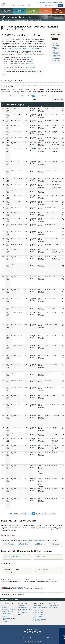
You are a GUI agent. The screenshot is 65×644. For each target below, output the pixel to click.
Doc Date (33, 106)
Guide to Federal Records (40, 611)
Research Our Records (6, 11)
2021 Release (56, 544)
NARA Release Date (13, 104)
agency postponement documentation (36, 540)
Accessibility (19, 638)
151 (45, 96)
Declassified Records (39, 612)
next (51, 96)
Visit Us (46, 11)
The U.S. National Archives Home (16, 4)
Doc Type (40, 106)
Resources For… (23, 603)
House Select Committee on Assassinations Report (56, 54)
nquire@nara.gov (12, 572)
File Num (48, 106)
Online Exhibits (6, 621)
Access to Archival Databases (6, 616)
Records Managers (22, 612)
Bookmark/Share (52, 2)
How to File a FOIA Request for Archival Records (40, 620)
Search (61, 5)
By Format (5, 608)
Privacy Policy (26, 638)
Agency (27, 106)
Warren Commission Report (56, 49)
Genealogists (21, 606)
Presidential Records (7, 613)
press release (27, 57)
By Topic (4, 606)
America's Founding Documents (59, 11)
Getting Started (37, 606)
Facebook (25, 632)
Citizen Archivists (42, 2)
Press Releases (41, 557)
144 (25, 96)
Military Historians (22, 608)
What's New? (53, 603)
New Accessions (53, 608)
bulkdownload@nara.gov (46, 529)
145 (28, 96)
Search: (34, 99)
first (11, 96)
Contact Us (60, 2)
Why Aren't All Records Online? (39, 617)
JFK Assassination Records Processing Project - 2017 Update (21, 48)
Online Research (7, 603)
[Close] (63, 629)
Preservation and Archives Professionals (24, 610)
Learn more (51, 641)
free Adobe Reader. (19, 587)
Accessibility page (39, 589)
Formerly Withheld (21, 105)
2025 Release (9, 544)
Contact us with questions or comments (11, 596)
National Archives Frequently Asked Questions (40, 608)
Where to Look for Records (40, 614)
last (54, 96)
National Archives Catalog (8, 611)
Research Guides (39, 603)
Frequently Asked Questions (15, 557)
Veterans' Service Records (19, 11)
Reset (61, 99)
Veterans (20, 614)
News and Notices (53, 606)
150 (42, 96)
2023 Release (24, 544)
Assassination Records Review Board (56, 60)
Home (4, 20)
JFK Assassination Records (24, 20)
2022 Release (40, 544)
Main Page (55, 43)
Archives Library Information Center (9, 619)
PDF (32, 110)
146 (31, 96)
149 (40, 96)
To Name (55, 106)
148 (37, 96)
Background (55, 45)
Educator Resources (32, 11)
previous (16, 96)
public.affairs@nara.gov (45, 572)
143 (22, 96)
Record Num (8, 105)
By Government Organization (9, 609)
